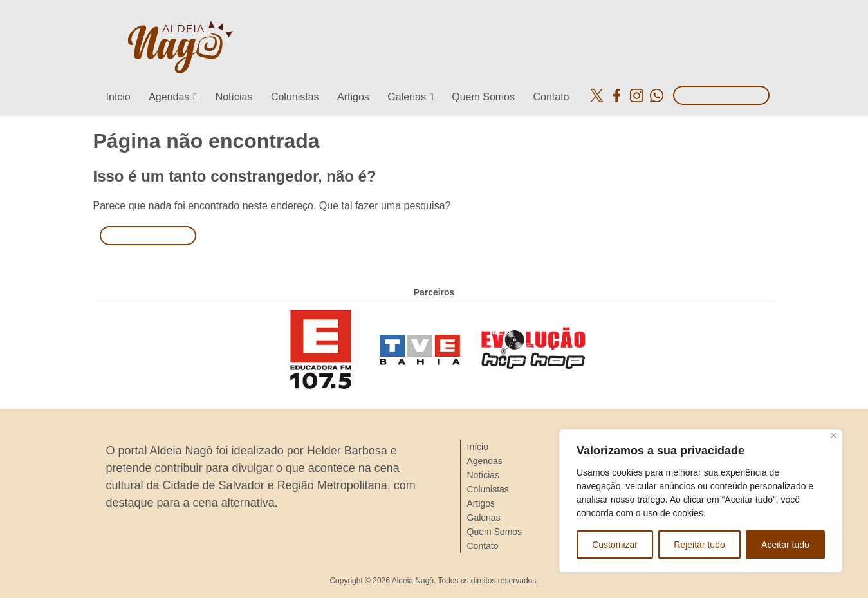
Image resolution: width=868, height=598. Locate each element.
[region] (701, 501)
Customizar (615, 545)
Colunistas (295, 97)
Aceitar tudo (785, 545)
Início (118, 97)
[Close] (834, 435)
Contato (551, 97)
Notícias (234, 97)
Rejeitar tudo (699, 545)
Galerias (407, 97)
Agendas (169, 97)
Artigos (353, 97)
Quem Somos (483, 97)
